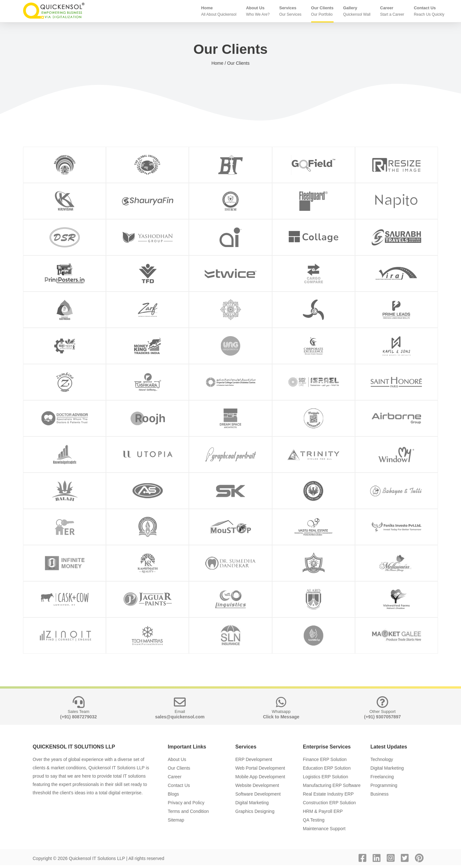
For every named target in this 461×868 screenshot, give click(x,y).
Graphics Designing (255, 811)
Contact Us (179, 785)
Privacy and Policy (186, 803)
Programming (384, 785)
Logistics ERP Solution (325, 777)
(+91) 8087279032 (79, 717)
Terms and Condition (188, 811)
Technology (382, 759)
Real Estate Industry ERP (328, 794)
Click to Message (281, 717)
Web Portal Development (260, 768)
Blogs (173, 794)
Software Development (258, 794)
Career (175, 777)
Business (380, 794)
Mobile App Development (260, 777)
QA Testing (314, 820)
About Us (177, 759)
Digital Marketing (252, 803)
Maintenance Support (324, 829)
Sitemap (176, 820)
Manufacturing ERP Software (332, 785)
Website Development (257, 785)
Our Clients (179, 768)
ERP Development (254, 759)
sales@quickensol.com (180, 717)
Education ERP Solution (327, 768)
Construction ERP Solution (329, 803)
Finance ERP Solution (325, 759)
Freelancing (382, 777)
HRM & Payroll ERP (323, 811)
